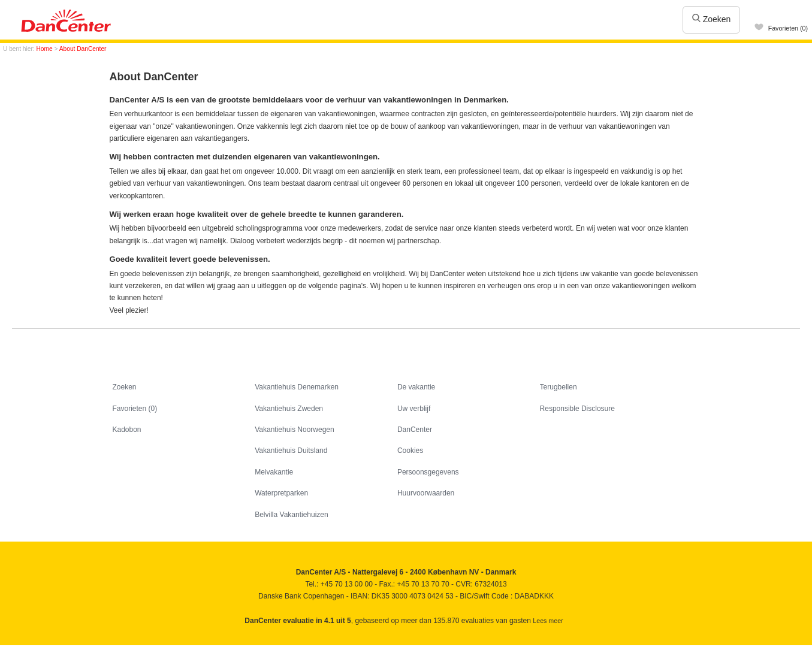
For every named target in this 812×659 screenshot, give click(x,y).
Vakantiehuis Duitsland (291, 451)
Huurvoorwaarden (426, 493)
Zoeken (712, 19)
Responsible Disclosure (577, 409)
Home (45, 49)
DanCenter (415, 430)
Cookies (410, 451)
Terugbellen (559, 387)
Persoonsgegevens (428, 472)
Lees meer (548, 621)
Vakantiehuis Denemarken (297, 387)
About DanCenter (83, 49)
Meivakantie (274, 472)
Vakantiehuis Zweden (289, 409)
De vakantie (416, 387)
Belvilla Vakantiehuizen (292, 515)
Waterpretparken (281, 493)
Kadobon (127, 430)
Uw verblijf (414, 409)
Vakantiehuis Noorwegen (295, 430)
